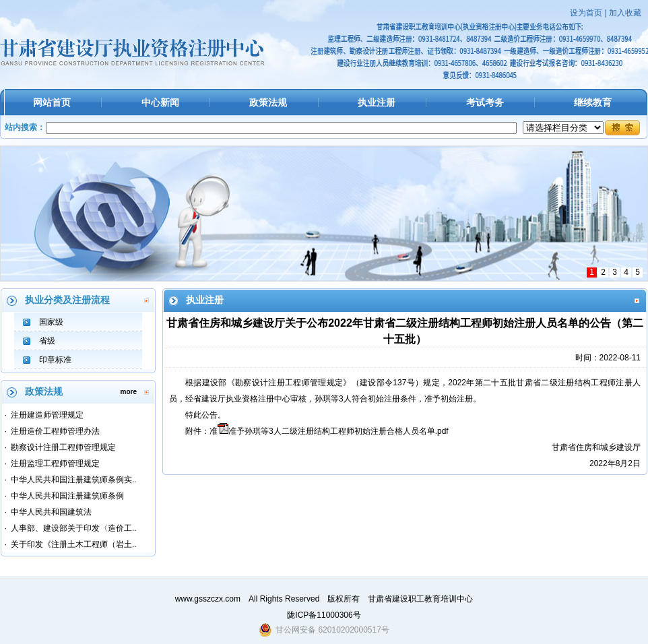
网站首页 (52, 102)
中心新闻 (160, 102)
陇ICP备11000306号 (324, 615)
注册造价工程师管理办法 (55, 431)
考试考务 (485, 102)
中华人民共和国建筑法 (51, 512)
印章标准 (55, 360)
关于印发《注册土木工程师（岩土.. (74, 544)
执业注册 (377, 102)
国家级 (51, 322)
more (129, 392)
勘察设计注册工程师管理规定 (63, 447)
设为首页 (586, 13)
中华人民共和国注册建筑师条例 (67, 496)
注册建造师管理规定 (47, 415)
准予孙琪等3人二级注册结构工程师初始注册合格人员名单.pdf (338, 431)
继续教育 (593, 102)
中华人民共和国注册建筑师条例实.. (74, 480)
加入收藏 (625, 13)
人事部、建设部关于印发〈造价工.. (74, 528)
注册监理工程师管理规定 (55, 463)
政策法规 (268, 102)
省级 (47, 341)
